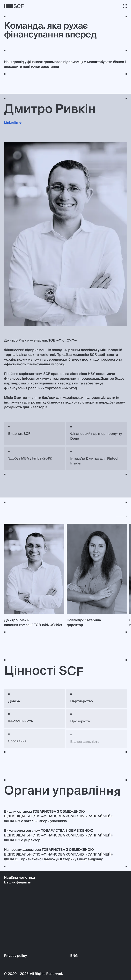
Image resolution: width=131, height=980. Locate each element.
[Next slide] (121, 517)
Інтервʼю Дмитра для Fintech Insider (95, 463)
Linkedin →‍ (13, 123)
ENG (74, 956)
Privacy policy (15, 956)
